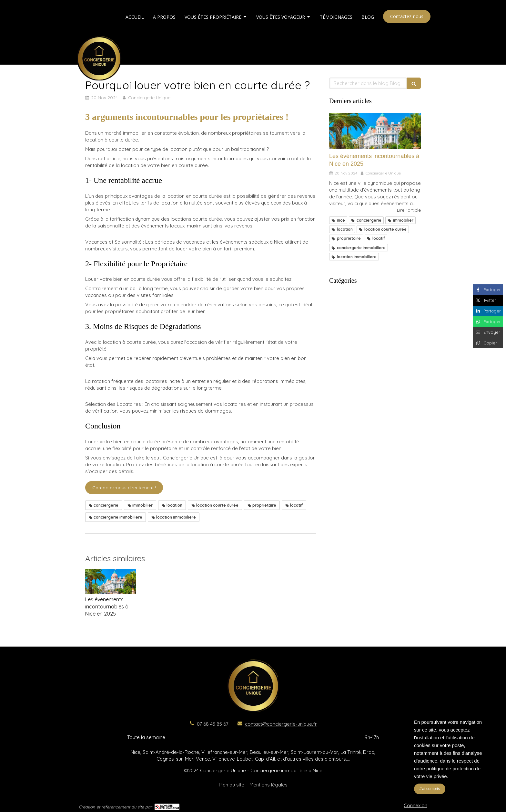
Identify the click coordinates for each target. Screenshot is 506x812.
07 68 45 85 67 (213, 724)
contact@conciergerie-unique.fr (281, 724)
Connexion (415, 805)
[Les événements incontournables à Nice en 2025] (375, 131)
